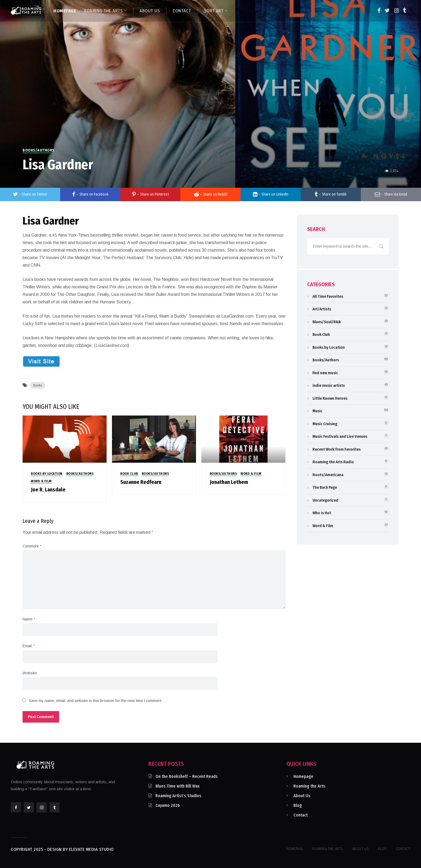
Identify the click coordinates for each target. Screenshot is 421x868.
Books (38, 385)
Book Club (129, 474)
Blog (298, 805)
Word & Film (41, 481)
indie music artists (329, 385)
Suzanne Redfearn (141, 482)
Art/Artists (322, 309)
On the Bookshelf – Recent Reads (187, 776)
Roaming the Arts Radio (333, 462)
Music (317, 411)
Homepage (303, 776)
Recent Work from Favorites (337, 449)
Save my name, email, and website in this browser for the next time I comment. (96, 701)
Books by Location (47, 474)
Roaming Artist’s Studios (178, 796)
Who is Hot (322, 513)
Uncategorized (325, 500)
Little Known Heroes (330, 398)
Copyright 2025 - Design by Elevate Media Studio (62, 849)
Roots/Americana (328, 475)
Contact (301, 815)
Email (28, 646)
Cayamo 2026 (168, 805)
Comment (32, 546)
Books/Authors (39, 150)
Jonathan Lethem (229, 482)
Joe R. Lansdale (48, 490)
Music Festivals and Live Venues (340, 436)
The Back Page (325, 487)
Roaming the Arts (309, 786)
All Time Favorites (328, 296)
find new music (325, 373)
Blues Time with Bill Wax (177, 786)
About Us (302, 796)
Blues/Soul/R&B (327, 322)
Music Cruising (325, 424)
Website (30, 673)
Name (29, 619)
